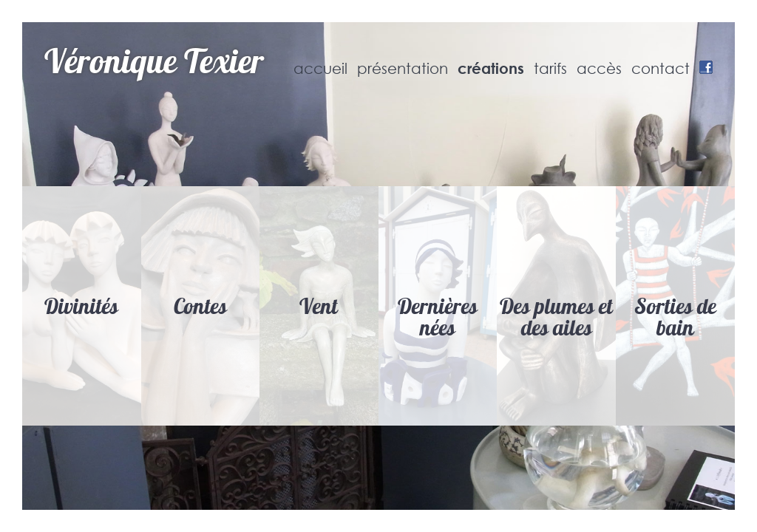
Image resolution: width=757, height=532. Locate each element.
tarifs (550, 69)
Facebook (706, 67)
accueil (320, 69)
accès (599, 69)
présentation (403, 69)
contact (661, 69)
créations (491, 68)
